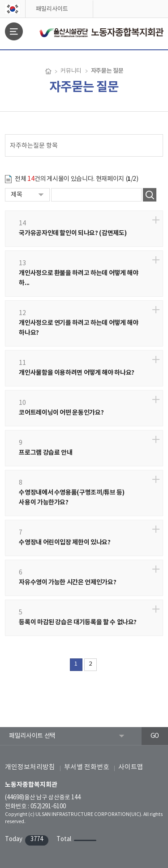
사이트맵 (131, 767)
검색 (150, 195)
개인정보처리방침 (30, 767)
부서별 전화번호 (87, 767)
